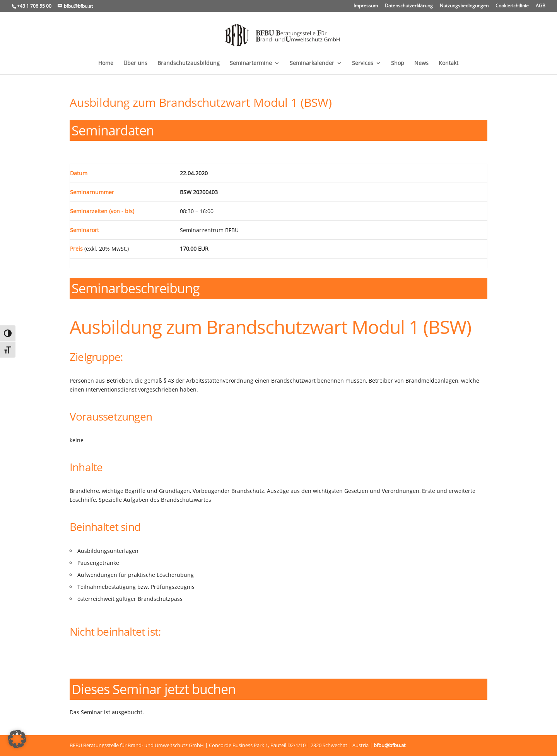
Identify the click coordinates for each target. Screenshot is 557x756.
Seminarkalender (312, 63)
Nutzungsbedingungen (464, 6)
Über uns (135, 63)
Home (106, 63)
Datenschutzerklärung (409, 6)
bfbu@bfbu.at (390, 745)
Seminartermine (251, 63)
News (421, 63)
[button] (17, 739)
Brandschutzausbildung (189, 63)
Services (363, 63)
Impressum (366, 6)
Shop (398, 63)
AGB (541, 6)
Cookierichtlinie (512, 6)
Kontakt (449, 63)
